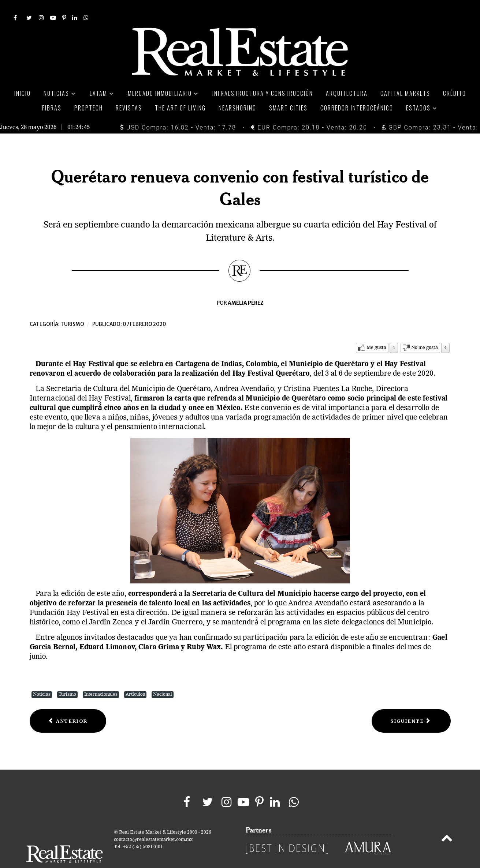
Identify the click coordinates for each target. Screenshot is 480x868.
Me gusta (376, 331)
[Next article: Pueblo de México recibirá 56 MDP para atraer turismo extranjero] (411, 705)
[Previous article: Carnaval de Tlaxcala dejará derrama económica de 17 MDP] (68, 705)
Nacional (163, 678)
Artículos (135, 678)
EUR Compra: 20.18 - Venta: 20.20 (309, 111)
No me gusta (425, 331)
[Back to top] (446, 823)
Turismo (72, 308)
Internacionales (101, 678)
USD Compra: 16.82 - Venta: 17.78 (178, 111)
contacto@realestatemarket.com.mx (153, 824)
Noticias (42, 678)
